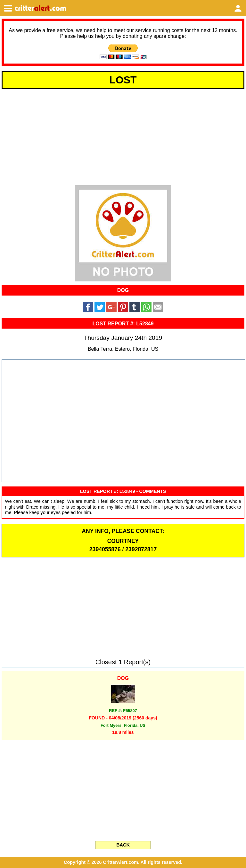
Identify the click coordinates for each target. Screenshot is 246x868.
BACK (123, 845)
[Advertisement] (123, 136)
